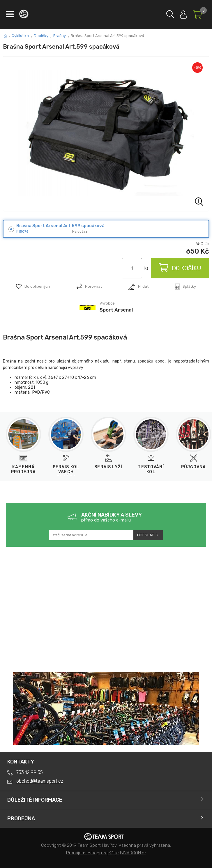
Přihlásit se (183, 13)
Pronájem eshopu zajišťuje (92, 853)
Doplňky (41, 36)
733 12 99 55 (30, 772)
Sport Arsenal (116, 310)
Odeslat (145, 535)
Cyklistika (20, 36)
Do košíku (180, 268)
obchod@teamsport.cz (40, 781)
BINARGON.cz (133, 853)
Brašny (60, 36)
